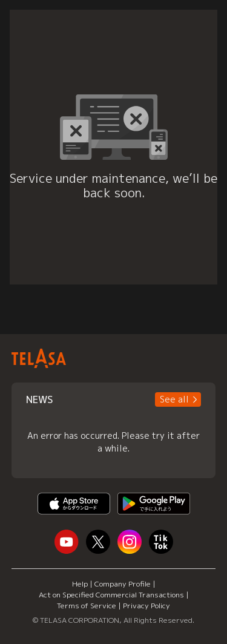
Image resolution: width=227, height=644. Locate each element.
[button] (178, 399)
